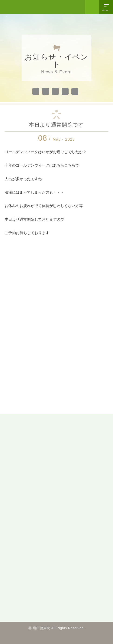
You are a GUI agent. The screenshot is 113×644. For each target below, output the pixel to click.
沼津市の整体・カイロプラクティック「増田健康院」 (23, 7)
